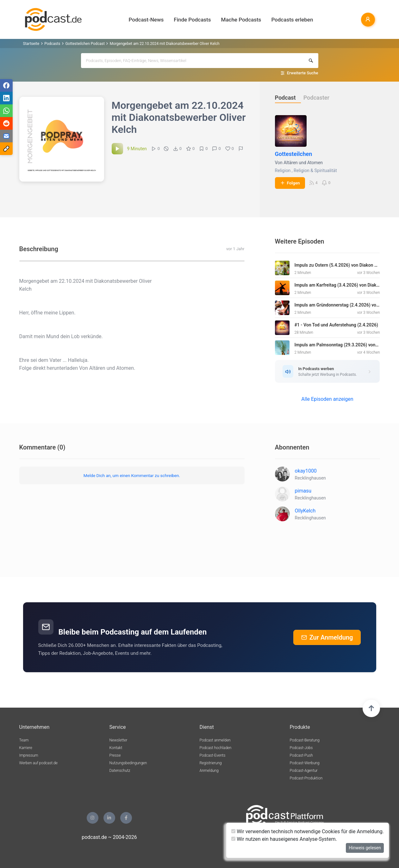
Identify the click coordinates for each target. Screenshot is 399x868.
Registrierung (211, 763)
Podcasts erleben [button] (292, 20)
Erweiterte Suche (303, 73)
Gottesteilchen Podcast (85, 44)
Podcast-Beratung (305, 740)
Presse (115, 755)
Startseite (31, 44)
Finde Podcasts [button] (192, 20)
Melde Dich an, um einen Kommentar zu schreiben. (132, 475)
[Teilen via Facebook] (6, 85)
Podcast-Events (213, 755)
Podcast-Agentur (304, 771)
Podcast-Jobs (301, 748)
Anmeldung (209, 771)
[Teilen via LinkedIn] (6, 98)
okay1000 (306, 471)
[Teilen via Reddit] (6, 123)
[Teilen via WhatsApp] (6, 111)
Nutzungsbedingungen (128, 763)
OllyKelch (305, 511)
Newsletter (118, 740)
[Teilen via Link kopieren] (6, 149)
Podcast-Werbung (305, 763)
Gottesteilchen (294, 154)
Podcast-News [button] (146, 20)
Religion (283, 170)
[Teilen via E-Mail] (6, 136)
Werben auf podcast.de (38, 763)
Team (24, 740)
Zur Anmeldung (327, 637)
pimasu (303, 491)
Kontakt (116, 748)
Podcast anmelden (215, 740)
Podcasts (52, 44)
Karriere (26, 748)
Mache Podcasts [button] (241, 20)
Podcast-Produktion (306, 778)
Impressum (29, 755)
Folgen (290, 183)
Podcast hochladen (216, 748)
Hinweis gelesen (365, 848)
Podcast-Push (301, 755)
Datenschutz (120, 771)
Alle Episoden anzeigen (327, 399)
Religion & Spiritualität (315, 170)
